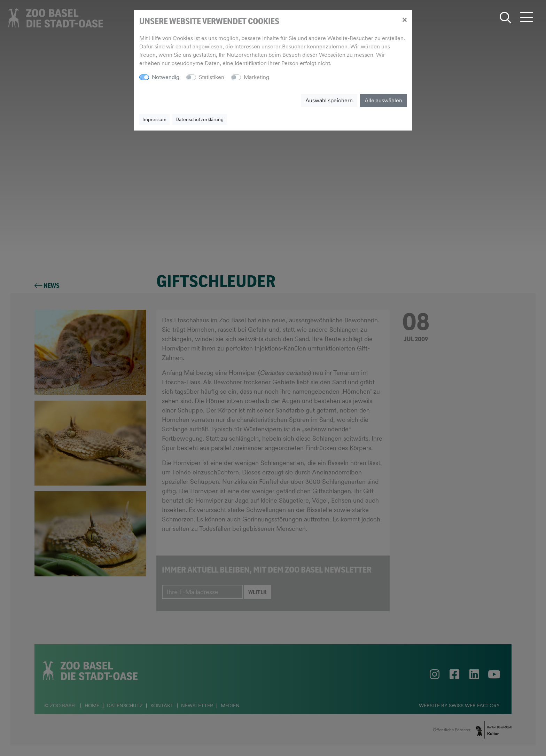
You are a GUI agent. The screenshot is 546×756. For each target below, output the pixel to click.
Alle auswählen (383, 100)
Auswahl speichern (329, 100)
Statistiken (212, 77)
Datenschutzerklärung (200, 119)
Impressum (154, 119)
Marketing (256, 77)
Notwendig (166, 77)
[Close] (404, 19)
